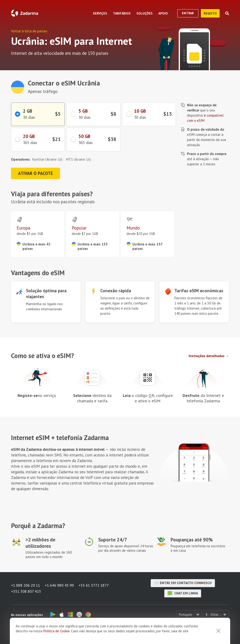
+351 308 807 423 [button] (26, 591)
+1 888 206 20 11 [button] (26, 585)
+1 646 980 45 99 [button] (59, 585)
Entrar (188, 13)
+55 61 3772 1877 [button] (94, 585)
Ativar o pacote (36, 173)
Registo (210, 13)
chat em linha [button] (183, 593)
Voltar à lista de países (29, 31)
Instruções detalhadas (207, 356)
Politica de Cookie (56, 631)
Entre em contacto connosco (183, 583)
